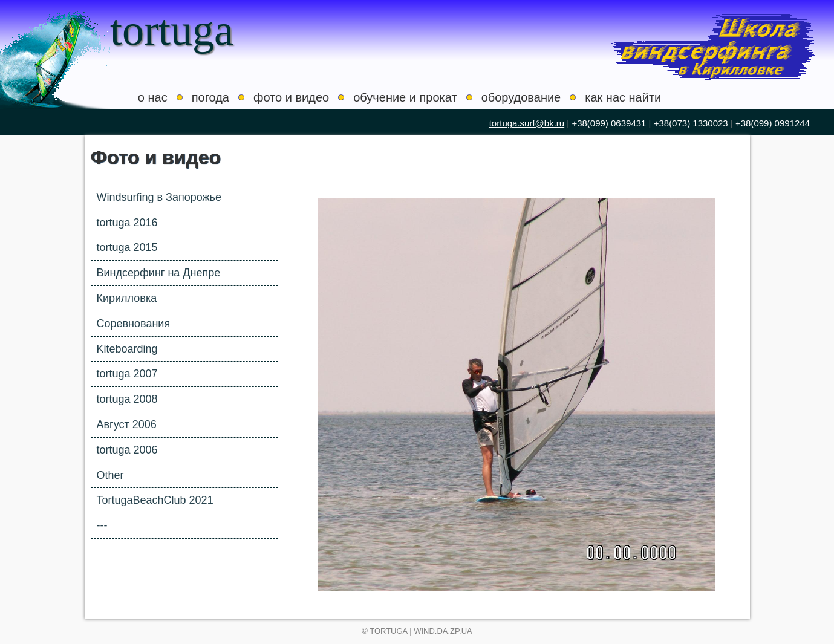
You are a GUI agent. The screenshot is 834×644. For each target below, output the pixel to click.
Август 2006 (127, 424)
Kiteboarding (127, 349)
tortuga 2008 (127, 399)
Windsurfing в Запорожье (159, 197)
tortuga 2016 (127, 223)
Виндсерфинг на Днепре (159, 273)
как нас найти (623, 97)
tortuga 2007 (127, 374)
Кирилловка (127, 298)
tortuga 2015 (127, 247)
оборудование (521, 97)
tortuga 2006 (127, 450)
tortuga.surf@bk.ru (527, 123)
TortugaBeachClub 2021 (155, 500)
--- (102, 525)
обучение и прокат (405, 97)
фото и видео (291, 97)
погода (210, 97)
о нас (153, 97)
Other (110, 475)
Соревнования (134, 324)
